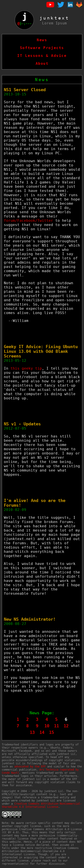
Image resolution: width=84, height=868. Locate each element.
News (42, 40)
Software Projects (42, 48)
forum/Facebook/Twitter (28, 221)
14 (42, 732)
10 (47, 726)
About (42, 64)
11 (56, 726)
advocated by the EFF (30, 767)
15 (52, 732)
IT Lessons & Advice (42, 56)
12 (66, 726)
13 (32, 732)
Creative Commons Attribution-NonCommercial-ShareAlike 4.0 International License (42, 805)
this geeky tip (26, 368)
